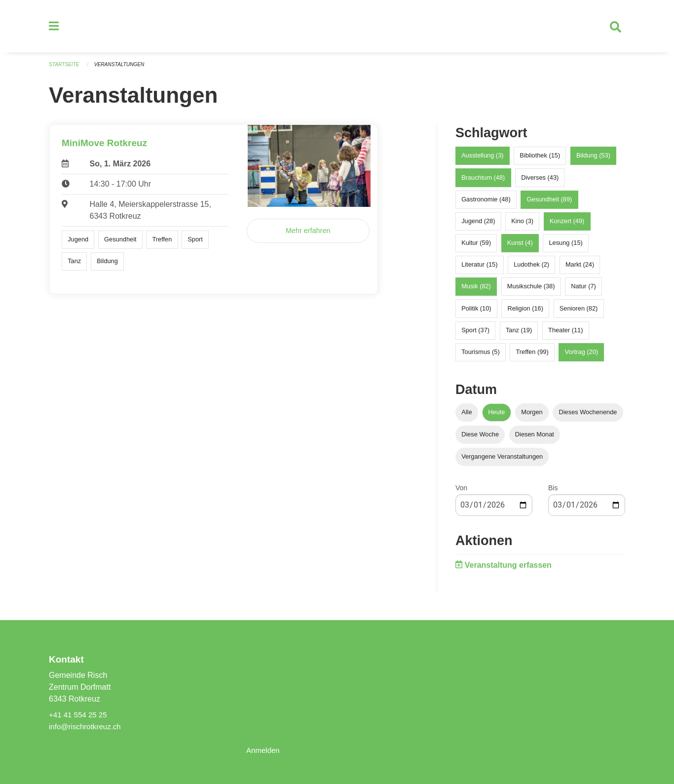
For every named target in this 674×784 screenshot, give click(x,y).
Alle (467, 416)
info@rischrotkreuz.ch (87, 726)
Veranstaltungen (124, 69)
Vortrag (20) (581, 356)
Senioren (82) (579, 312)
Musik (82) (476, 291)
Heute (496, 416)
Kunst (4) (520, 247)
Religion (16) (525, 312)
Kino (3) (522, 225)
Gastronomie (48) (486, 203)
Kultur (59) (476, 247)
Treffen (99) (532, 356)
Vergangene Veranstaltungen (502, 461)
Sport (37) (475, 334)
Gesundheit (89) (550, 203)
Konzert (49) (567, 225)
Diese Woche (480, 439)
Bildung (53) (593, 160)
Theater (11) (565, 334)
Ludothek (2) (531, 269)
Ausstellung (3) (482, 160)
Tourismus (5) (481, 356)
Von (461, 492)
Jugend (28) (478, 225)
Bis (553, 492)
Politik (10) (476, 312)
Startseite (65, 69)
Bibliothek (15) (540, 160)
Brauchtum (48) (483, 181)
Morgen (532, 416)
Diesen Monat (535, 439)
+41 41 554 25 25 (80, 715)
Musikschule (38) (531, 291)
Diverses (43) (540, 181)
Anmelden (264, 750)
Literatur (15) (479, 269)
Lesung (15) (565, 247)
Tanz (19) (519, 334)
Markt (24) (580, 269)
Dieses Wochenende (588, 416)
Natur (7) (583, 291)
